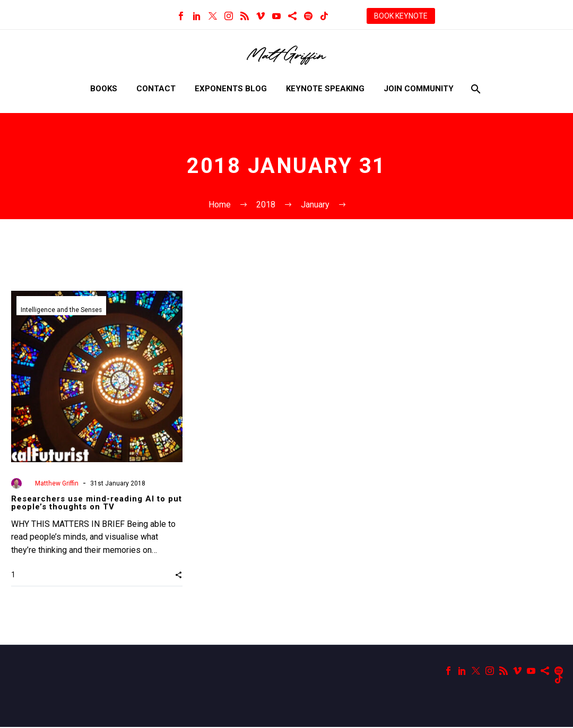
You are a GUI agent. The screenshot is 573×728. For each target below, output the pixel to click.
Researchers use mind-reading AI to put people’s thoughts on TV (97, 503)
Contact (156, 89)
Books (104, 89)
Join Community (419, 89)
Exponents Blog (231, 89)
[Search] (475, 89)
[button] (179, 575)
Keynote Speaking (325, 89)
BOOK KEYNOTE (401, 16)
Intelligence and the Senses (62, 310)
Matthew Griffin (57, 483)
